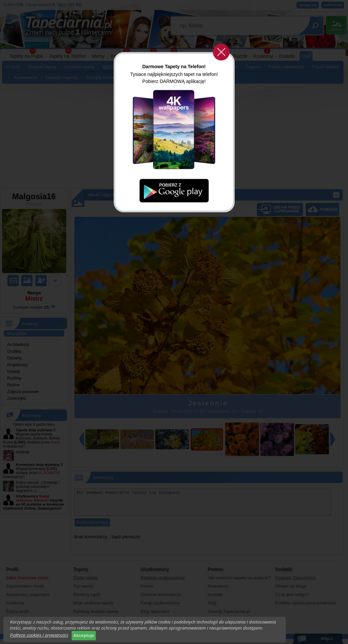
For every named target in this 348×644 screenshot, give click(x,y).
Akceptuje (84, 635)
